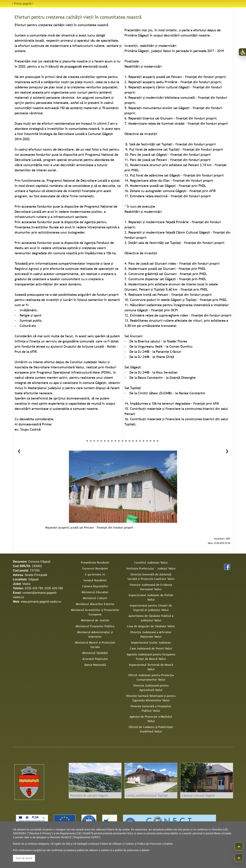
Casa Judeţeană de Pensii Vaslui (151, 648)
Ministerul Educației (95, 592)
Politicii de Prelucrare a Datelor (155, 844)
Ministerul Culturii (95, 598)
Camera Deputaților (95, 586)
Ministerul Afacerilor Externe (95, 604)
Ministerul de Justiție (95, 620)
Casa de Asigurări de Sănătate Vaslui (151, 626)
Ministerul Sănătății (95, 653)
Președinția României (95, 562)
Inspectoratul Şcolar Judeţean (151, 642)
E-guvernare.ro (95, 574)
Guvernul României (95, 568)
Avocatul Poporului (95, 659)
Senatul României (95, 580)
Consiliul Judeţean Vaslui (151, 562)
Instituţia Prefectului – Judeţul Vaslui (151, 568)
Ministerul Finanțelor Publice (95, 626)
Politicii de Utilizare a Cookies (117, 844)
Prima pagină (23, 4)
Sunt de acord (24, 858)
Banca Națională (95, 665)
